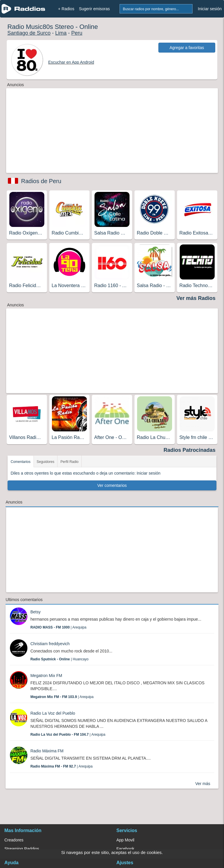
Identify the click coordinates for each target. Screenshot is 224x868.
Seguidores (46, 462)
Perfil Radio (69, 462)
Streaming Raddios (22, 849)
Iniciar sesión (210, 9)
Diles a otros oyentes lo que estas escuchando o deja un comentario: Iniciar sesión (85, 473)
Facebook (125, 849)
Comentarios (20, 462)
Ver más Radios (196, 298)
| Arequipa (58, 627)
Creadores (14, 840)
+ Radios (66, 9)
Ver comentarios (112, 485)
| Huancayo (59, 659)
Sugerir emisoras (94, 9)
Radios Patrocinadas (190, 450)
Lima (61, 33)
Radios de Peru (41, 181)
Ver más (203, 784)
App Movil (125, 840)
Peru (77, 33)
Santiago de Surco (29, 33)
